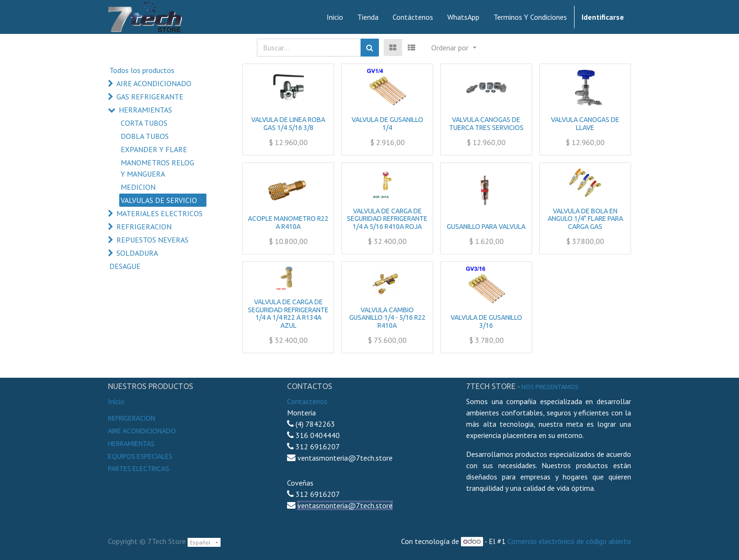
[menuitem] (335, 17)
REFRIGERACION (144, 227)
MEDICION (138, 187)
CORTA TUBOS (144, 123)
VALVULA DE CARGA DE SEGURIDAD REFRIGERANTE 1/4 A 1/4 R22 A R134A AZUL (288, 314)
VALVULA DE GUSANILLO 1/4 (387, 124)
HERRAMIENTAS (145, 110)
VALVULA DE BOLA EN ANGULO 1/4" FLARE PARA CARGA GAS (585, 219)
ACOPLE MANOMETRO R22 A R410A (288, 223)
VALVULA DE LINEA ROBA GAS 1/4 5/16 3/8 (288, 124)
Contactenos (307, 401)
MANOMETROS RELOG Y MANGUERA (157, 168)
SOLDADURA (137, 253)
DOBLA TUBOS (145, 136)
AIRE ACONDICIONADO (154, 83)
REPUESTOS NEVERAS (152, 240)
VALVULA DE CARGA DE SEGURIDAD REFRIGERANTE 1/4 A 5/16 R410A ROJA (387, 219)
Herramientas (131, 444)
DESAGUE (125, 266)
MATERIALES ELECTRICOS (160, 213)
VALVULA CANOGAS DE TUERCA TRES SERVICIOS (486, 124)
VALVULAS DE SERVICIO (159, 200)
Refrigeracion (131, 418)
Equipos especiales (140, 456)
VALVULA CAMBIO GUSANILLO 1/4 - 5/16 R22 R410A (387, 318)
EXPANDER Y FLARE (154, 149)
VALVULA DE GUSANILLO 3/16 (486, 321)
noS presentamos (550, 387)
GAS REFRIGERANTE (150, 97)
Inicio (116, 401)
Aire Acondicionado (142, 431)
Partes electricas (139, 469)
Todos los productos (142, 70)
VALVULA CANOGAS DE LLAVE (585, 124)
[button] (454, 48)
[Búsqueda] (370, 48)
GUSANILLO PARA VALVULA (486, 227)
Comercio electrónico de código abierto (569, 541)
